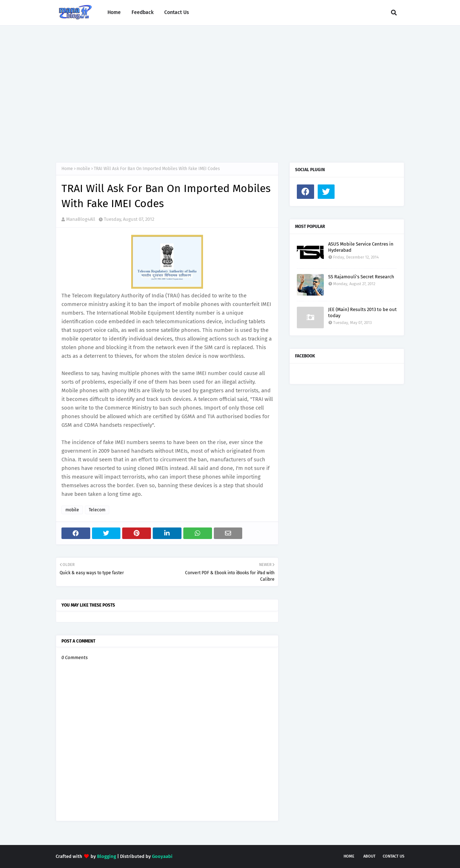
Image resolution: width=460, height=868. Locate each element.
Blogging (107, 856)
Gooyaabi (162, 856)
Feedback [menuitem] (142, 12)
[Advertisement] (230, 87)
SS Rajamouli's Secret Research (361, 277)
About (369, 856)
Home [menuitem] (114, 12)
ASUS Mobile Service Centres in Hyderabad (361, 247)
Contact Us (394, 856)
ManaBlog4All (81, 219)
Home (67, 169)
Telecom (97, 510)
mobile (83, 169)
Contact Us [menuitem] (177, 12)
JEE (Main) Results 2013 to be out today (362, 312)
